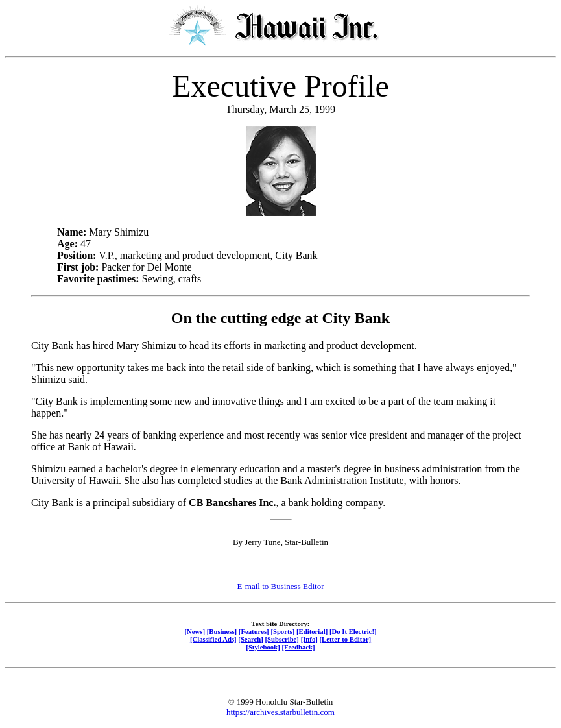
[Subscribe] (282, 639)
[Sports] (282, 631)
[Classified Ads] (213, 639)
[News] (195, 631)
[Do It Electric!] (353, 631)
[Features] (254, 631)
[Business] (222, 631)
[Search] (251, 639)
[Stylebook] (263, 647)
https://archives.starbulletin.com (280, 712)
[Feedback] (298, 647)
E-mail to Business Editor (281, 586)
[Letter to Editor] (346, 639)
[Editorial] (312, 631)
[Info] (309, 639)
